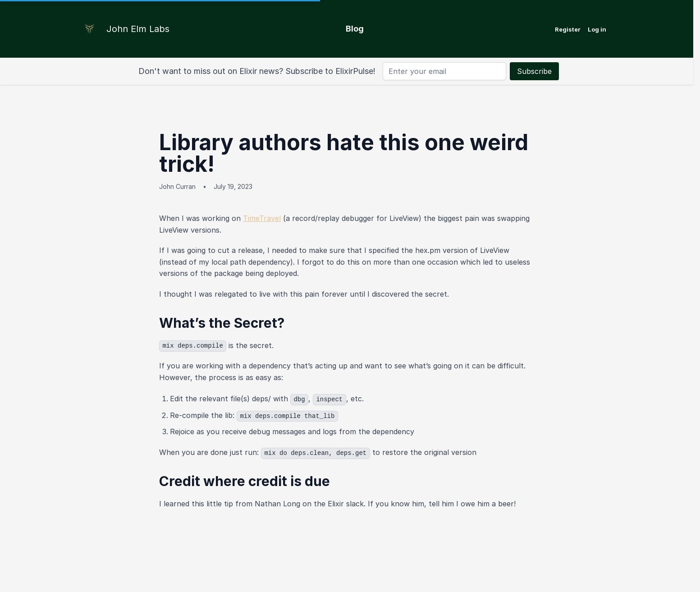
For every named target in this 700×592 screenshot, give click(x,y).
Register (568, 29)
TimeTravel (262, 218)
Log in (597, 29)
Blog (355, 29)
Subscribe (534, 71)
